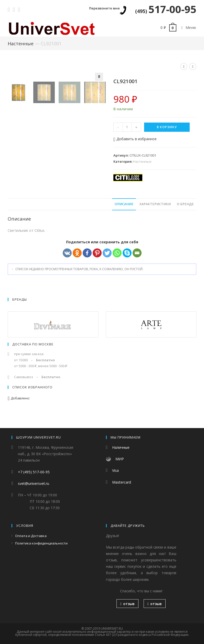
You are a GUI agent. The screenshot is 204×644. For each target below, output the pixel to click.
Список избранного (32, 395)
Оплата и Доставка (31, 536)
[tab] (124, 212)
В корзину (167, 127)
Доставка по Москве (33, 352)
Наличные (121, 447)
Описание (124, 212)
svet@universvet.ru (34, 483)
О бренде (185, 212)
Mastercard (122, 482)
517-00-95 (166, 9)
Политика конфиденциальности (41, 543)
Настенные (21, 43)
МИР (120, 459)
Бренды (20, 307)
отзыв (127, 604)
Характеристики (155, 212)
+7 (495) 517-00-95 (34, 472)
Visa (115, 471)
